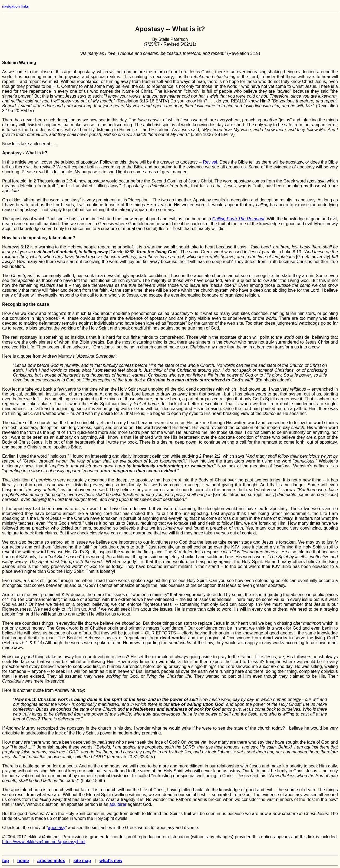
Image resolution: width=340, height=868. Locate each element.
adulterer (118, 804)
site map (82, 861)
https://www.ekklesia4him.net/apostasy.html (44, 842)
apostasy (57, 828)
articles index (51, 861)
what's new (111, 861)
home (23, 861)
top (6, 861)
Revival (210, 162)
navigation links (15, 6)
